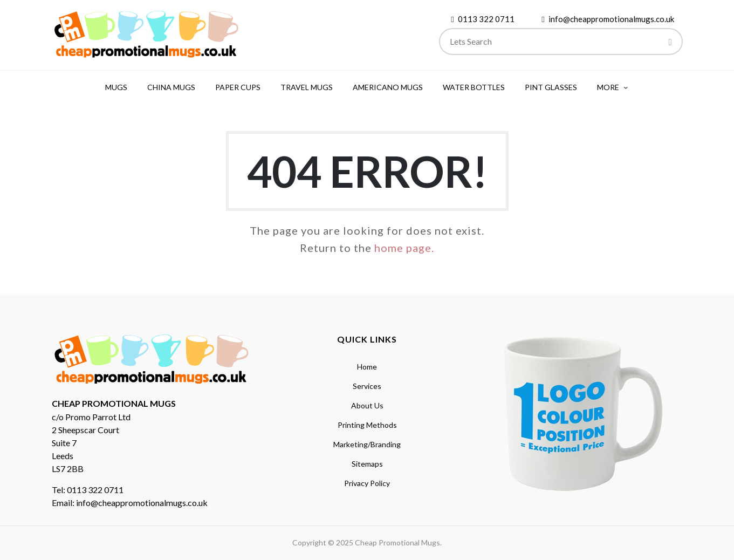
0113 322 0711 (486, 19)
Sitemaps (367, 464)
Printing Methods (367, 425)
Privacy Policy (367, 483)
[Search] (670, 43)
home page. (404, 248)
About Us (367, 405)
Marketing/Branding (367, 444)
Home (367, 367)
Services (367, 386)
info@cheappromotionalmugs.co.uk (611, 19)
